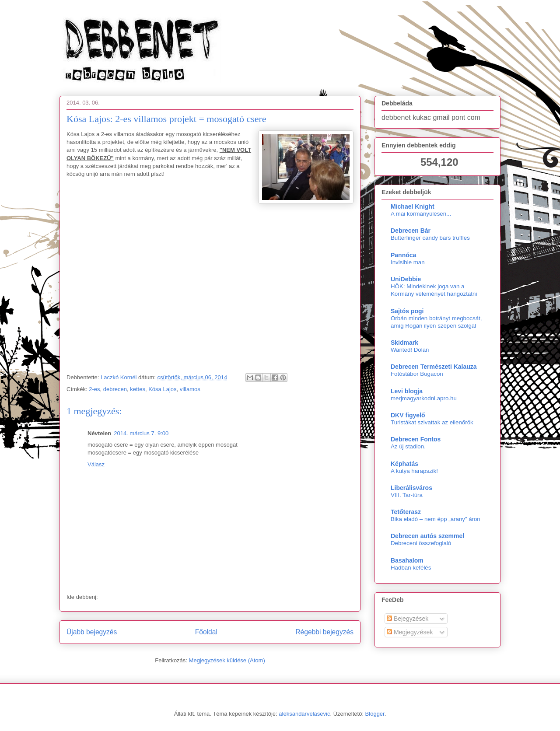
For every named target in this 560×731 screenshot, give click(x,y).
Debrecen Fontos (416, 439)
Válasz (96, 464)
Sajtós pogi (407, 311)
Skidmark (404, 343)
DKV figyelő (408, 415)
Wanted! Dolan (410, 350)
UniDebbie (406, 279)
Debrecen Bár (411, 231)
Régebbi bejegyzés (324, 632)
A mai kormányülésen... (421, 214)
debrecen (115, 389)
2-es (94, 389)
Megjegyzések (410, 632)
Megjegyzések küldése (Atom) (227, 660)
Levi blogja (407, 391)
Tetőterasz (406, 512)
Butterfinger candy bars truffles (430, 238)
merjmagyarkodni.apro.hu (424, 398)
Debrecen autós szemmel (427, 536)
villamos (190, 389)
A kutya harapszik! (414, 471)
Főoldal (206, 632)
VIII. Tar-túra (407, 495)
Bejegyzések (408, 619)
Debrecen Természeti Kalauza (434, 367)
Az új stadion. (408, 446)
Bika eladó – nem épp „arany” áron (436, 519)
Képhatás (404, 464)
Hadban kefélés (411, 568)
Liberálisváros (411, 488)
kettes (138, 389)
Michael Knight (413, 206)
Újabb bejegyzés (92, 632)
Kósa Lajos (162, 389)
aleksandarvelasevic (304, 714)
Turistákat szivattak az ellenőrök (432, 422)
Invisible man (408, 262)
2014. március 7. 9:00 (141, 433)
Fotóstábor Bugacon (417, 374)
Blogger (375, 714)
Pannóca (403, 255)
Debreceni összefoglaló (421, 543)
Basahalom (407, 560)
